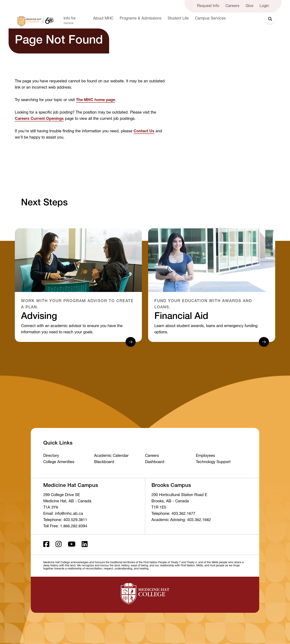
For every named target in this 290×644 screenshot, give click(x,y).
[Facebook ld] (46, 545)
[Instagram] (59, 545)
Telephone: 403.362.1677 (173, 514)
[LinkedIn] (85, 545)
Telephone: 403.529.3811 (65, 520)
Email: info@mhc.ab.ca (63, 514)
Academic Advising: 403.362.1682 (181, 520)
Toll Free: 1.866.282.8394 (65, 527)
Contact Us (144, 132)
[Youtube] (72, 545)
